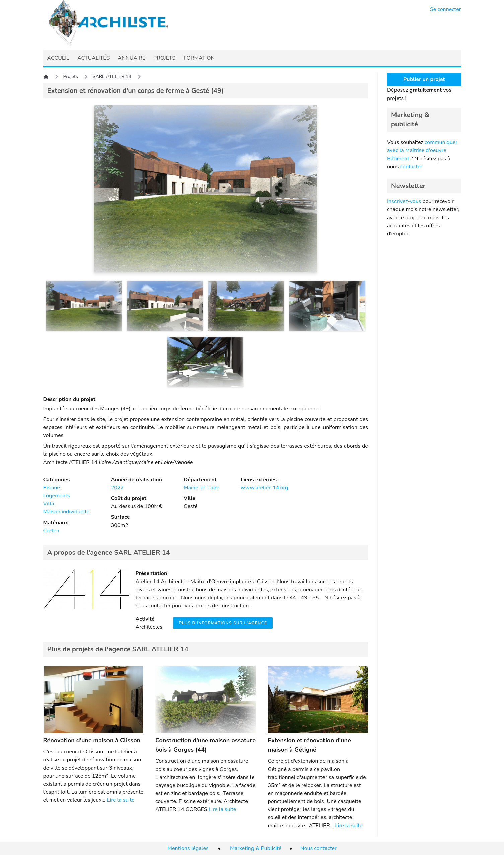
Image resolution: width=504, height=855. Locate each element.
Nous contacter (318, 848)
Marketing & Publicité (256, 848)
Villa (49, 504)
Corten (51, 531)
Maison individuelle (66, 512)
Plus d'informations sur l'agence (223, 623)
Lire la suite (121, 800)
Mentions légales (188, 848)
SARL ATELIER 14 (112, 77)
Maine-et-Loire (201, 488)
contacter (411, 167)
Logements (57, 496)
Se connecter (446, 9)
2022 (117, 488)
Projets (71, 77)
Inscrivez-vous (404, 201)
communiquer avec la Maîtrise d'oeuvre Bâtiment (422, 150)
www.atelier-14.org (265, 488)
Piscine (52, 488)
